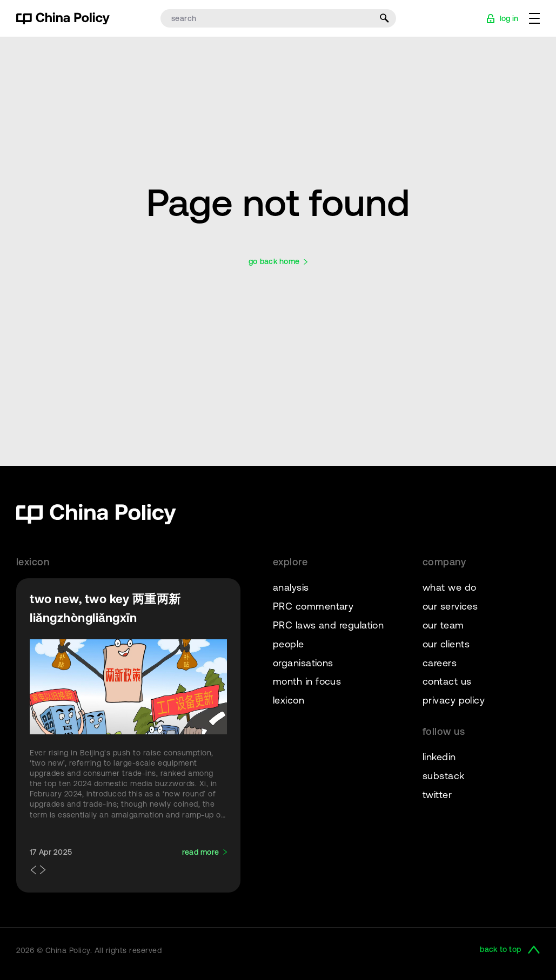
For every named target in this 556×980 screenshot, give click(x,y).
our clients (446, 644)
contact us (447, 681)
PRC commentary (313, 606)
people (289, 644)
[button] (32, 871)
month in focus (307, 681)
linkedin (439, 757)
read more (200, 852)
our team (443, 625)
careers (440, 663)
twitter (437, 795)
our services (450, 606)
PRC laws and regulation (328, 625)
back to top (500, 949)
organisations (303, 663)
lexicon (289, 700)
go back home (274, 262)
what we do (450, 587)
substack (444, 776)
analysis (291, 587)
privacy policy (454, 700)
